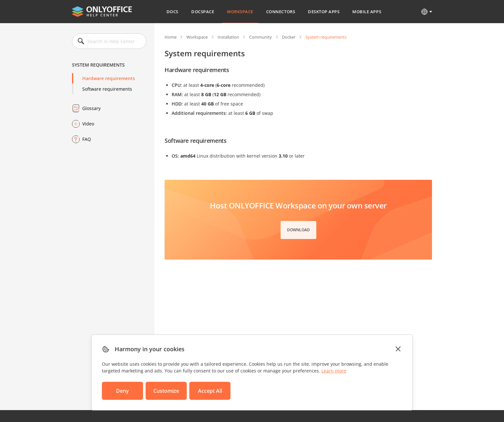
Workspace (240, 12)
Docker (289, 37)
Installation (228, 37)
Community (261, 37)
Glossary (91, 108)
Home (171, 37)
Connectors (281, 12)
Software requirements (107, 89)
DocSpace (203, 12)
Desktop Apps (324, 12)
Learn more (334, 371)
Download (298, 230)
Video (88, 124)
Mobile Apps (367, 12)
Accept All (210, 391)
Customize (166, 391)
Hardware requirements (109, 78)
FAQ (87, 139)
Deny (122, 391)
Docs (172, 12)
